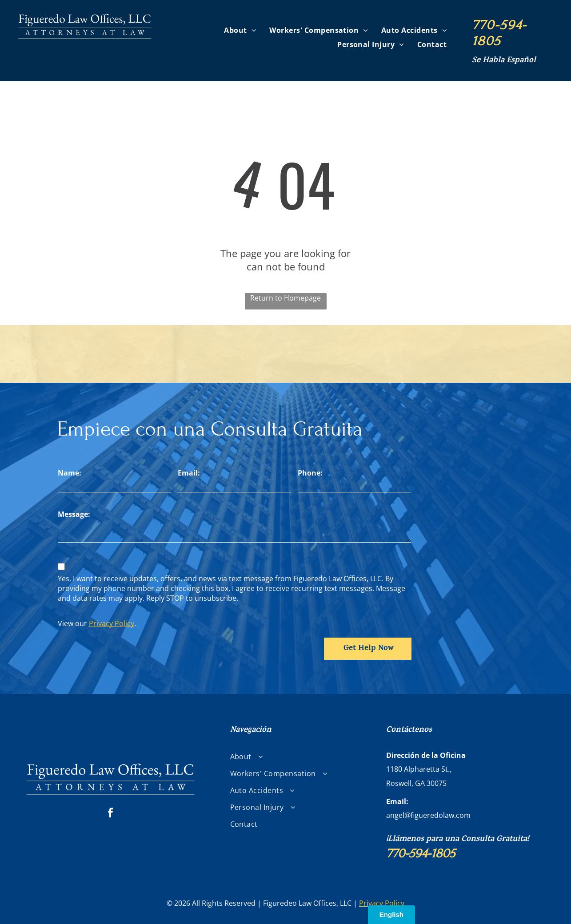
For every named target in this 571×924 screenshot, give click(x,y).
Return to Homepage (285, 298)
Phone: (310, 473)
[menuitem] (240, 30)
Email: (189, 473)
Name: (70, 473)
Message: (74, 514)
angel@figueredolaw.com (428, 815)
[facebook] (110, 814)
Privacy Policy (112, 623)
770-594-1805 (499, 33)
